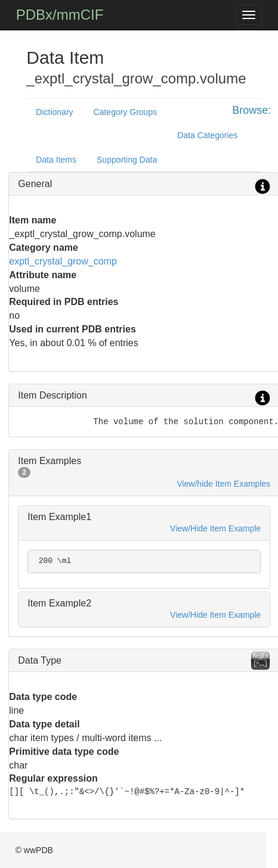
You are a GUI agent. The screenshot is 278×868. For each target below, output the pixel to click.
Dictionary (54, 112)
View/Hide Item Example (215, 528)
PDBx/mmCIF (60, 15)
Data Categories (207, 135)
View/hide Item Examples (223, 484)
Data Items (56, 160)
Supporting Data (127, 160)
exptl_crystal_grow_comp (63, 261)
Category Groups (126, 112)
